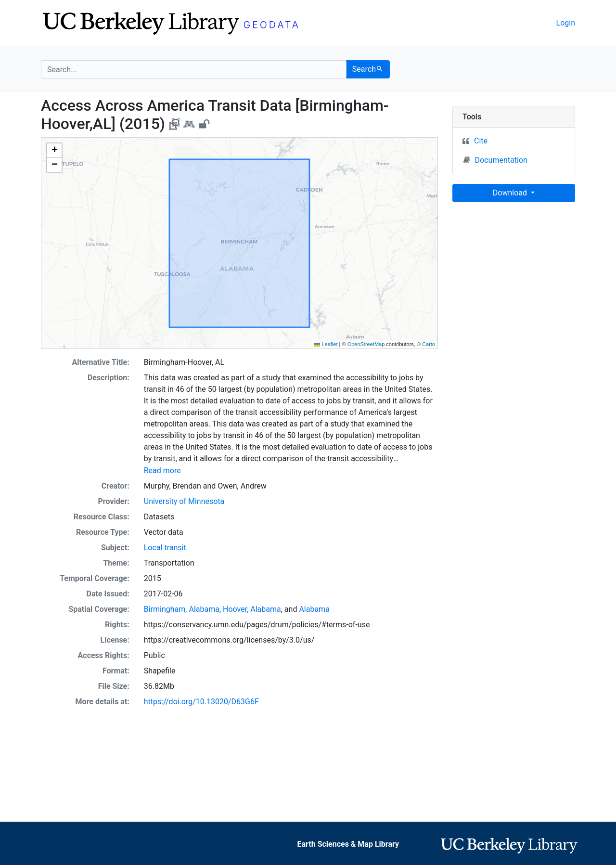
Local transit (165, 548)
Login (566, 23)
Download (511, 193)
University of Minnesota (184, 501)
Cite (481, 141)
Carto (429, 344)
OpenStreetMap (366, 344)
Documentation (495, 160)
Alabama (314, 609)
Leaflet (326, 344)
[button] (54, 151)
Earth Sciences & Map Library (348, 844)
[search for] (194, 69)
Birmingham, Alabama (182, 609)
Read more (162, 471)
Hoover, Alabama (252, 609)
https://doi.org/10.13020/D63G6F (201, 702)
